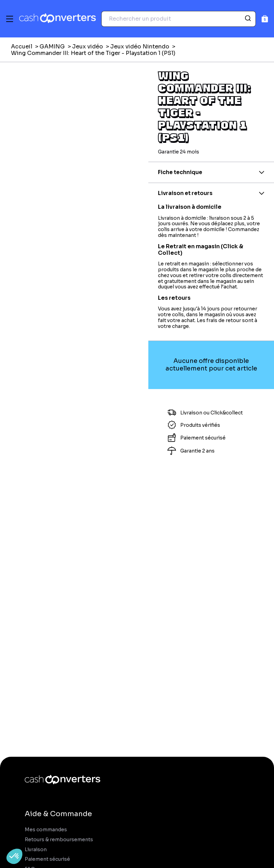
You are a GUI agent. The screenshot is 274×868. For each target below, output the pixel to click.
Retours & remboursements (59, 840)
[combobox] (179, 19)
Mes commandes (46, 830)
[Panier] (265, 19)
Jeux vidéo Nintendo (140, 47)
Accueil (22, 47)
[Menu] (10, 19)
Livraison (36, 850)
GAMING (52, 47)
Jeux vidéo (88, 47)
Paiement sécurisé (47, 859)
